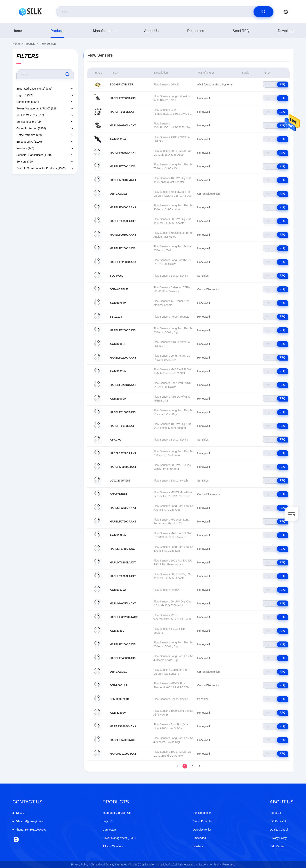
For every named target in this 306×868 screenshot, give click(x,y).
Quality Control (279, 830)
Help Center (277, 846)
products (57, 31)
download (286, 31)
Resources (196, 31)
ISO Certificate (279, 821)
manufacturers (104, 31)
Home (17, 31)
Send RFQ (241, 31)
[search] (263, 12)
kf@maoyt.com (29, 821)
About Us (151, 31)
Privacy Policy (278, 838)
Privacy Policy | (81, 864)
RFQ (282, 84)
